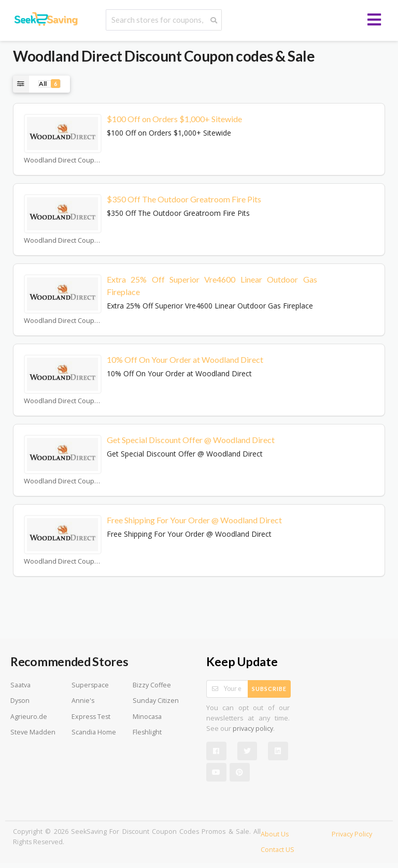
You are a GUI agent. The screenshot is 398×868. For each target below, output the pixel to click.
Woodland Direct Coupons (63, 160)
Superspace (90, 685)
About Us (275, 834)
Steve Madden (33, 732)
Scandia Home (94, 732)
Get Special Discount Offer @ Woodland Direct (191, 440)
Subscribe (269, 689)
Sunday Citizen (156, 701)
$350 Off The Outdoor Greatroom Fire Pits (184, 199)
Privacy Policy (352, 834)
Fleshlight (147, 732)
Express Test (91, 717)
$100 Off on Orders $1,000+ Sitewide (174, 119)
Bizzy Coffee (152, 685)
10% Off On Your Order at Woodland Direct (185, 359)
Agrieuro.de (29, 717)
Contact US (278, 850)
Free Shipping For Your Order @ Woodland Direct (194, 520)
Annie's (83, 701)
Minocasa (147, 717)
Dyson (20, 701)
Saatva (20, 685)
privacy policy (253, 729)
